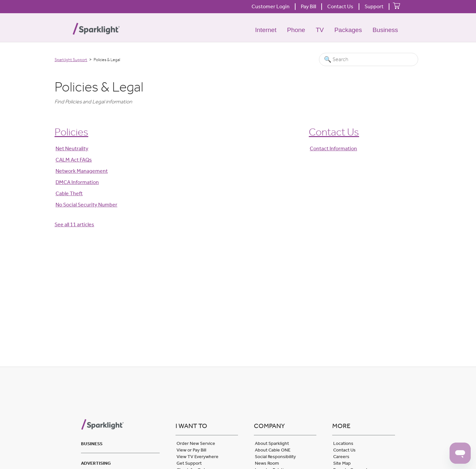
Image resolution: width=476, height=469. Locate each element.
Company (269, 426)
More (341, 426)
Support (374, 6)
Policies (71, 132)
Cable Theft (69, 193)
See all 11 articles (74, 224)
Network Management (82, 171)
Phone (296, 30)
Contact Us (340, 6)
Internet (266, 30)
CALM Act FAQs (74, 160)
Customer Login (271, 6)
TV (320, 30)
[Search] (369, 59)
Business (385, 30)
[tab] (120, 443)
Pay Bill (308, 6)
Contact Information (333, 148)
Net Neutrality (72, 148)
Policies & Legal (99, 87)
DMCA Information (77, 182)
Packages (348, 30)
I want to (191, 426)
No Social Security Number (86, 205)
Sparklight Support (71, 60)
